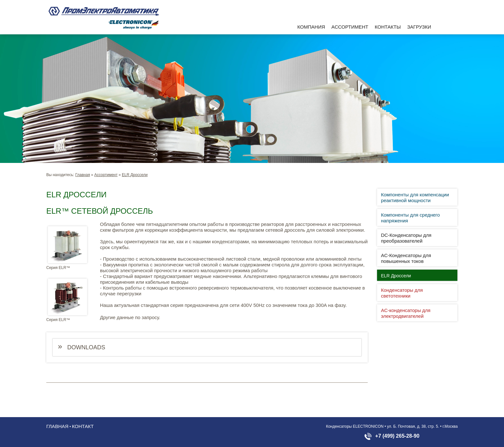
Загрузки (419, 27)
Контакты (388, 27)
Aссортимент (350, 27)
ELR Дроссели (135, 175)
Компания (311, 27)
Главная (83, 175)
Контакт (83, 426)
